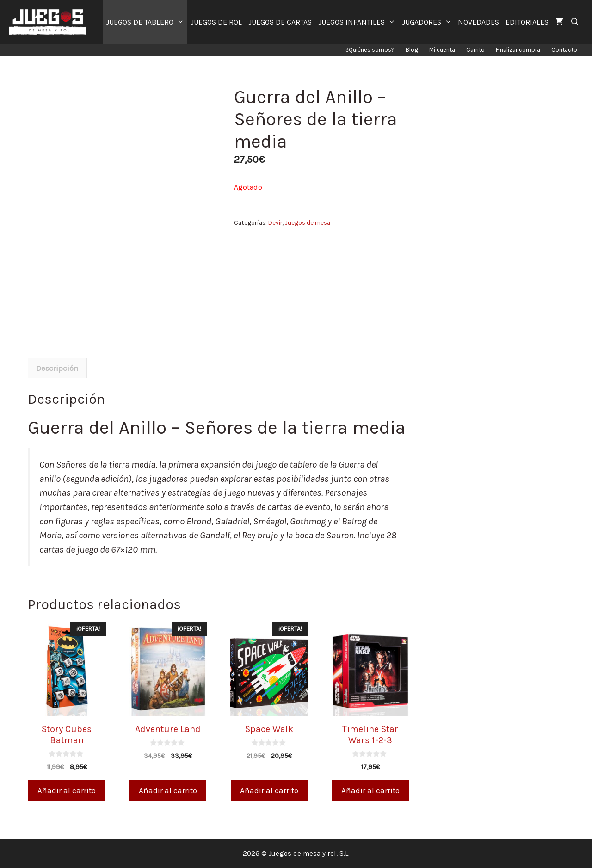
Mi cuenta (442, 50)
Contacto (564, 50)
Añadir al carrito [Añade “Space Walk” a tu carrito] (269, 790)
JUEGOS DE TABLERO (147, 22)
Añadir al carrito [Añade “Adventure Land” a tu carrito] (168, 790)
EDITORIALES (527, 22)
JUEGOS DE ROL (216, 22)
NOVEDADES (478, 22)
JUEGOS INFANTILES (358, 22)
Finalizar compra (518, 50)
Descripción (57, 368)
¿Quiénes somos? (370, 50)
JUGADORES (429, 22)
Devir (275, 223)
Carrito (475, 50)
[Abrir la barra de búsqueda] (575, 22)
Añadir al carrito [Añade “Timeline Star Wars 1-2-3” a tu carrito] (370, 790)
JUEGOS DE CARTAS (280, 22)
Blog (412, 50)
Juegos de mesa (308, 223)
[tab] (57, 368)
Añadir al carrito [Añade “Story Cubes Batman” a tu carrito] (67, 790)
